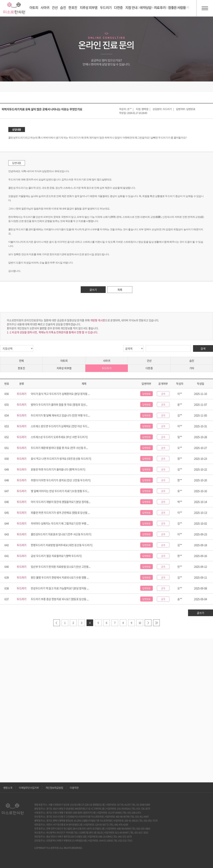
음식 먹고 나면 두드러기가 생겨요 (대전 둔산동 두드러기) (61, 459)
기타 (192, 368)
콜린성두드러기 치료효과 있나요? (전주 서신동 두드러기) (61, 534)
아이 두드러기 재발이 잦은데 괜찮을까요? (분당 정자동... (61, 502)
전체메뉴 (205, 8)
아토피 (64, 361)
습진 (192, 361)
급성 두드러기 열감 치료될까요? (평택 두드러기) (56, 556)
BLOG (164, 7)
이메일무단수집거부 (29, 788)
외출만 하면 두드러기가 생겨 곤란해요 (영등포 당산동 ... (60, 513)
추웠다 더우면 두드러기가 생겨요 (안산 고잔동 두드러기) (61, 480)
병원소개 (8, 788)
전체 (21, 361)
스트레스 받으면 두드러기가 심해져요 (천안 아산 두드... (60, 426)
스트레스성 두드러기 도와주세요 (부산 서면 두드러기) (59, 437)
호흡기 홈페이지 (181, 7)
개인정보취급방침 (54, 788)
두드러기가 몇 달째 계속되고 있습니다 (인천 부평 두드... (60, 415)
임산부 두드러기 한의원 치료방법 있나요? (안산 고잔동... (61, 567)
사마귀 (107, 361)
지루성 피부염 (64, 368)
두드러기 (107, 368)
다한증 (149, 368)
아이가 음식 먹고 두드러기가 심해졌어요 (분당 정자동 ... (60, 394)
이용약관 (74, 788)
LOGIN (140, 7)
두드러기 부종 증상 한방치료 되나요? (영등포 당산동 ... (60, 599)
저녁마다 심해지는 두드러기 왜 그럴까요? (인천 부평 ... (60, 523)
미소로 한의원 (14, 8)
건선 (149, 361)
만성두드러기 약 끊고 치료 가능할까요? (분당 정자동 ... (60, 588)
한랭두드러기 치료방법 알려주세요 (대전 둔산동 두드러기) (62, 545)
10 (140, 623)
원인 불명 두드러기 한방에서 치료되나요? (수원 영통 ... (60, 577)
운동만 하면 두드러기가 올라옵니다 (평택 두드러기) (58, 469)
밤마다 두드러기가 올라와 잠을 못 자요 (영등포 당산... (59, 404)
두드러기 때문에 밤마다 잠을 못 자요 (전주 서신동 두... (59, 448)
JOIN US (152, 7)
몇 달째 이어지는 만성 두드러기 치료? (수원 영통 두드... (60, 491)
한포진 (21, 368)
